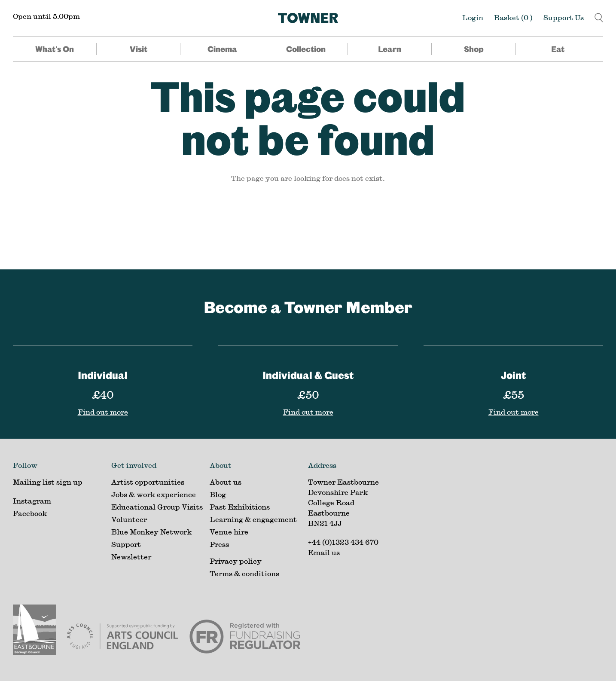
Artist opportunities (148, 482)
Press (219, 544)
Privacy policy (236, 561)
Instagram (32, 501)
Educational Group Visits (157, 507)
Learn (390, 49)
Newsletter (131, 557)
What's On (55, 49)
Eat (558, 49)
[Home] (308, 18)
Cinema (222, 49)
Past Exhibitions (240, 507)
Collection (306, 49)
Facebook (30, 513)
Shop (474, 49)
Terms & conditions (244, 573)
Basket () (513, 17)
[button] (599, 17)
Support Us (564, 17)
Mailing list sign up (48, 482)
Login (473, 17)
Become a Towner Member (308, 307)
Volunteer (129, 519)
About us (226, 482)
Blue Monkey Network (151, 532)
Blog (218, 494)
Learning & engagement (253, 519)
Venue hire (229, 532)
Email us (324, 552)
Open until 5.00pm (46, 16)
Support (126, 544)
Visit (139, 49)
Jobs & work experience (154, 494)
